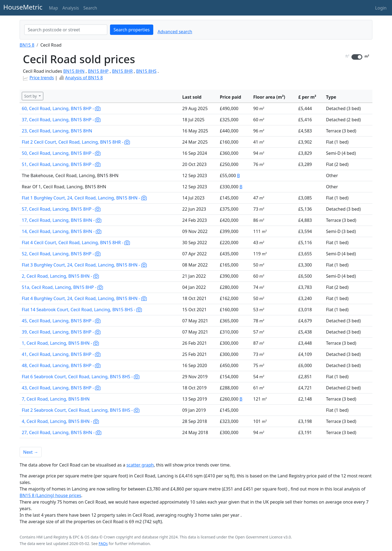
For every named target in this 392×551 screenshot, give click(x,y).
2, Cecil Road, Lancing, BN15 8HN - (60, 276)
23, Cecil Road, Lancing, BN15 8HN (57, 131)
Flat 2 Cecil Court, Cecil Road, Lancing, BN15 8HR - (76, 142)
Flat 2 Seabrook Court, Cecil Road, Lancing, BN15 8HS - (81, 410)
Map (53, 8)
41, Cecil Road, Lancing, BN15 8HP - (61, 354)
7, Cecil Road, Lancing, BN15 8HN (56, 399)
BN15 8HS (146, 71)
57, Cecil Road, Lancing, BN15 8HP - (61, 209)
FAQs (103, 544)
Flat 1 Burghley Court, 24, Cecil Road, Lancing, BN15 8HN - (84, 198)
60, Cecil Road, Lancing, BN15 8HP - (61, 108)
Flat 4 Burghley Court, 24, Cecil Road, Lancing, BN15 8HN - (84, 298)
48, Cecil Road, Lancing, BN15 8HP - (61, 365)
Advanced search (175, 32)
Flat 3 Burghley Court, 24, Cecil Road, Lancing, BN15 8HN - (84, 265)
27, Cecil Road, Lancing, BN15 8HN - (62, 432)
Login (381, 8)
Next (31, 452)
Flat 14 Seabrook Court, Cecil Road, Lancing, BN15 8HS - (82, 310)
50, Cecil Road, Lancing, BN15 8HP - (61, 153)
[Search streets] (66, 30)
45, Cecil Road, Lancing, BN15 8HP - (61, 321)
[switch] (357, 57)
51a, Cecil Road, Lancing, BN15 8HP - (62, 287)
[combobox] (66, 30)
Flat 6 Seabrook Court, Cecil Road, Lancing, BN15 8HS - (81, 377)
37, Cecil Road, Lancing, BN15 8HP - (61, 120)
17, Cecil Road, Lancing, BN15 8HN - (62, 220)
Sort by (31, 96)
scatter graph (140, 465)
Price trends (42, 78)
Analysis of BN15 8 (84, 78)
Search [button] (90, 8)
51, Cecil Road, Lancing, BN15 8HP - (61, 164)
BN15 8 (27, 45)
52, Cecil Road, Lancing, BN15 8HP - (61, 254)
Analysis (71, 8)
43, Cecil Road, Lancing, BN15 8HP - (61, 388)
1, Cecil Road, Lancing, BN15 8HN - (60, 343)
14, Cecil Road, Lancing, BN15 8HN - (62, 231)
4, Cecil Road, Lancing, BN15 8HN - (60, 421)
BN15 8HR (122, 71)
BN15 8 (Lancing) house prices (50, 495)
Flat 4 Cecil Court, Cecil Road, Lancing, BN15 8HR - (76, 243)
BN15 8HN (74, 71)
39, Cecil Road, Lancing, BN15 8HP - (61, 332)
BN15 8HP (98, 71)
